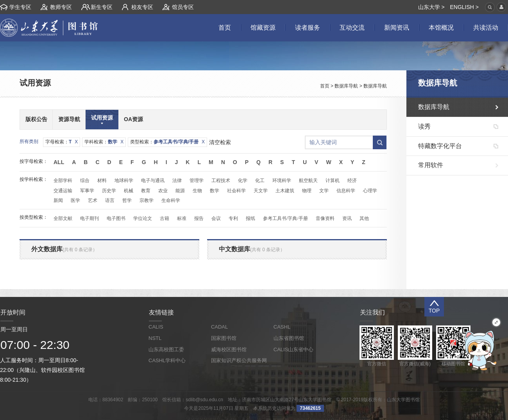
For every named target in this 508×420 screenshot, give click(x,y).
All (59, 162)
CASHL (282, 327)
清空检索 (220, 142)
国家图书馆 (224, 338)
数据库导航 (346, 86)
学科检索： (104, 142)
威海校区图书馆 (229, 349)
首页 (325, 86)
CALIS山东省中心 (294, 349)
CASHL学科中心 (167, 360)
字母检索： (62, 142)
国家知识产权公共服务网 (239, 360)
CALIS (156, 327)
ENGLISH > (464, 7)
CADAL (219, 327)
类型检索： (167, 142)
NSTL (155, 338)
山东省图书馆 (289, 338)
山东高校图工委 (166, 349)
